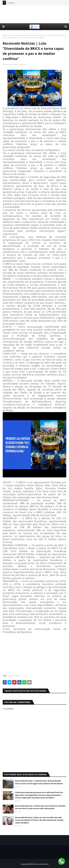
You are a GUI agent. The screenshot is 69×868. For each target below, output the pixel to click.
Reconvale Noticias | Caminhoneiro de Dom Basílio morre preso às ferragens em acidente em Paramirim (39, 782)
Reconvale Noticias (12, 64)
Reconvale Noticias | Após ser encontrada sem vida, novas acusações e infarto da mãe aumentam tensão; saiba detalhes (40, 820)
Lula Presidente (20, 35)
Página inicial (8, 35)
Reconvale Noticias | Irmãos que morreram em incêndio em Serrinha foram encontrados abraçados (40, 807)
